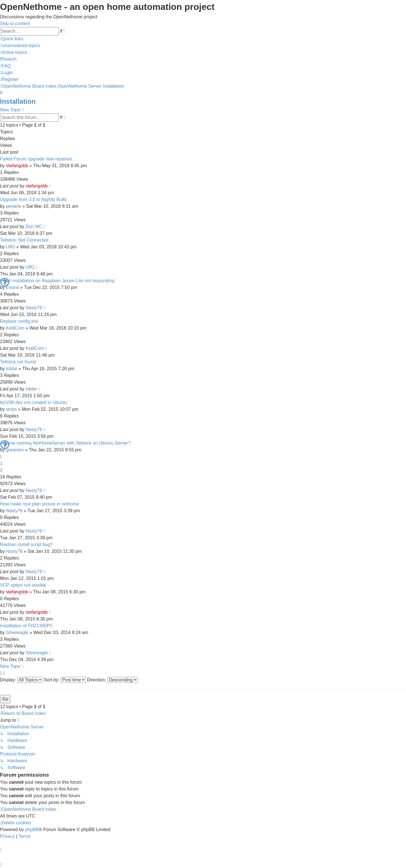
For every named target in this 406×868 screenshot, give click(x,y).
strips (11, 409)
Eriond (12, 287)
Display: (21, 680)
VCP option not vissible (23, 585)
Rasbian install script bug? (26, 545)
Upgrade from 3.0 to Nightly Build (33, 199)
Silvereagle (17, 632)
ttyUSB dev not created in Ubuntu (33, 402)
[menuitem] (20, 46)
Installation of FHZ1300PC (27, 626)
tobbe (12, 369)
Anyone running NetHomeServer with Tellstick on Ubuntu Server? (65, 443)
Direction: (112, 680)
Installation (18, 101)
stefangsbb (17, 166)
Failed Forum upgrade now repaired (36, 159)
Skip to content (15, 24)
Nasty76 (34, 308)
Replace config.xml (19, 321)
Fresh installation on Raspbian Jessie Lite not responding (57, 281)
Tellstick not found (18, 362)
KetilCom (15, 328)
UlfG (10, 247)
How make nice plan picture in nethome (39, 504)
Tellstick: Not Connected (24, 240)
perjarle (13, 206)
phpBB (32, 830)
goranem (15, 450)
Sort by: (65, 680)
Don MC (34, 227)
